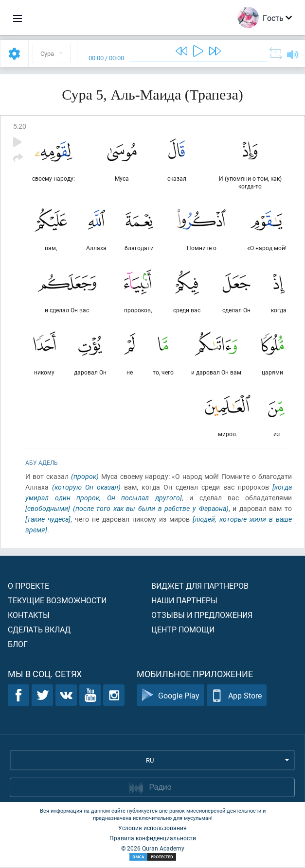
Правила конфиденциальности (153, 839)
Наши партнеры (184, 601)
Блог (18, 645)
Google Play (170, 696)
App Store (237, 696)
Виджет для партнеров (200, 587)
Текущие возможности (57, 601)
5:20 (20, 126)
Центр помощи (183, 630)
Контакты (29, 616)
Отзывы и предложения (202, 616)
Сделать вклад (39, 630)
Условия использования (152, 829)
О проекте (28, 587)
